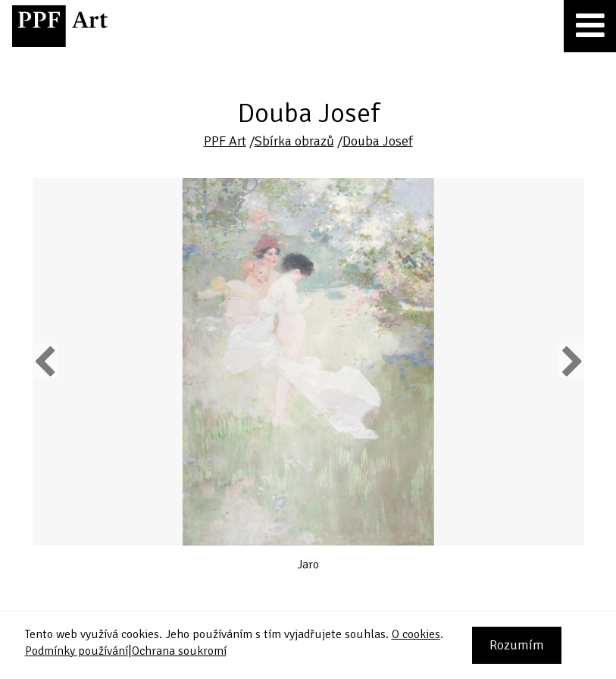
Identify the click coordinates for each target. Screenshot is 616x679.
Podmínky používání (77, 651)
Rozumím (517, 645)
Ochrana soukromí (179, 651)
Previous (45, 361)
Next (571, 361)
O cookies (416, 634)
